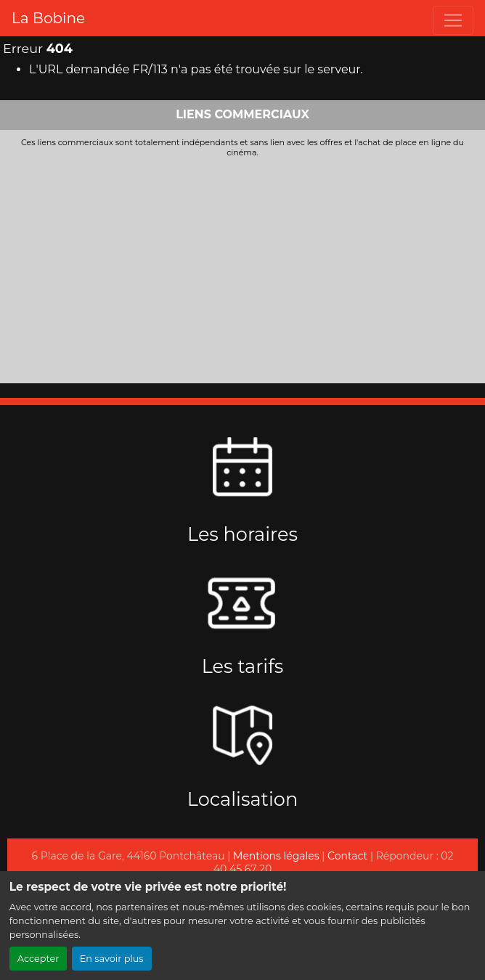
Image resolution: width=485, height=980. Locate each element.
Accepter (38, 959)
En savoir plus (112, 959)
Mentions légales (276, 856)
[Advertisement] (242, 267)
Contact (347, 856)
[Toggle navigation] (453, 20)
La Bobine (48, 18)
